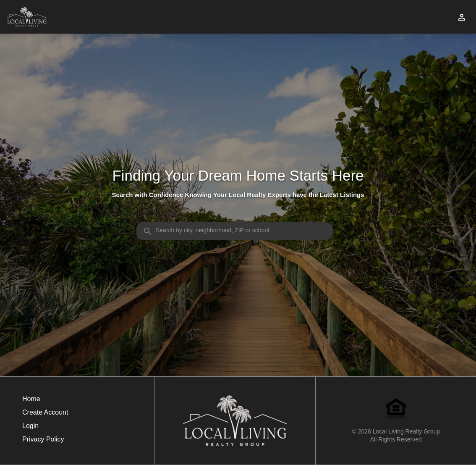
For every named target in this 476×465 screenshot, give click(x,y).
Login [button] (30, 426)
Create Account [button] (45, 412)
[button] (45, 428)
